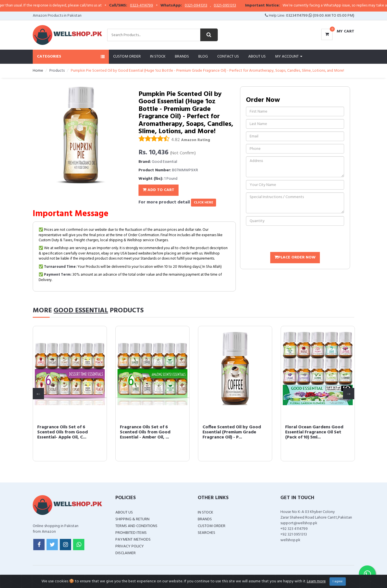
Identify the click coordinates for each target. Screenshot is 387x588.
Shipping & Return (132, 519)
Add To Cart (159, 190)
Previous (38, 394)
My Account (289, 57)
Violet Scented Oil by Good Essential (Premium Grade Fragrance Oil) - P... (66, 432)
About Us (257, 57)
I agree (338, 582)
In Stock (158, 57)
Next (349, 394)
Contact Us (228, 57)
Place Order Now (295, 257)
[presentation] (289, 240)
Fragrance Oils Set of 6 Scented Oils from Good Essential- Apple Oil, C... (228, 432)
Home (38, 71)
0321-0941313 (211, 6)
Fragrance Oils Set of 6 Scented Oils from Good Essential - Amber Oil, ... (310, 432)
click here (204, 203)
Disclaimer (126, 553)
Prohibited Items (131, 533)
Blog (203, 57)
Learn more (316, 581)
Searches (206, 533)
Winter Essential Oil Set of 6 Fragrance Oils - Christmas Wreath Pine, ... (149, 432)
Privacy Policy (130, 546)
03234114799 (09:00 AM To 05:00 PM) (320, 16)
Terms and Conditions (136, 526)
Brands (182, 57)
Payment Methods (133, 540)
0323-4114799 (157, 6)
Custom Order (127, 57)
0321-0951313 (240, 6)
